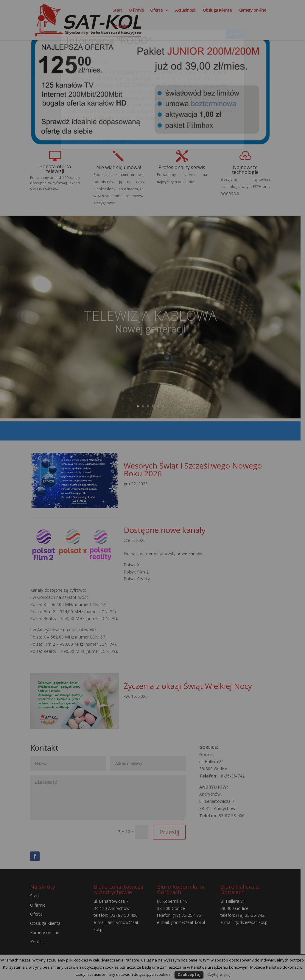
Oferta (156, 14)
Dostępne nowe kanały (166, 531)
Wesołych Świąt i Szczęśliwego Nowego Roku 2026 (194, 470)
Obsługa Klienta (217, 14)
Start (117, 14)
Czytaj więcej (219, 974)
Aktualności (186, 14)
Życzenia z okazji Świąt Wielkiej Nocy (190, 687)
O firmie (136, 14)
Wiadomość (109, 800)
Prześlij (172, 834)
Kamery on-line (252, 14)
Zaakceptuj (189, 974)
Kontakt (120, 30)
